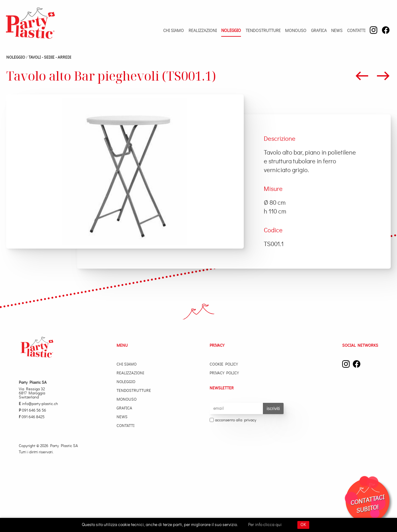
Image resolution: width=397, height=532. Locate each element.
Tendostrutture (263, 31)
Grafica (319, 31)
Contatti (356, 31)
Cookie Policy (224, 364)
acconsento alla (233, 420)
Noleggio (231, 31)
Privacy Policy (224, 373)
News (337, 31)
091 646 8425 (32, 417)
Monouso (296, 31)
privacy (250, 420)
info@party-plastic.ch (38, 404)
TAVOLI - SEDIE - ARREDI (50, 58)
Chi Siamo (174, 31)
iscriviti (273, 408)
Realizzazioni (203, 31)
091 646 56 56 (32, 411)
